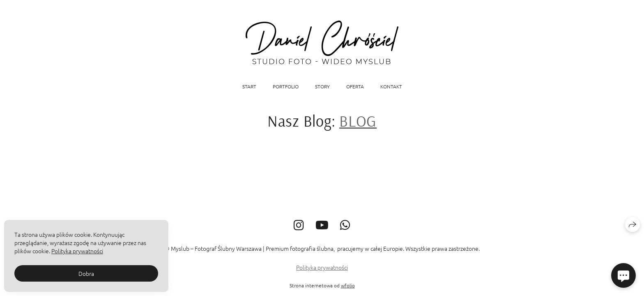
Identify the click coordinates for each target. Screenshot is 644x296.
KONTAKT (391, 86)
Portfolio (286, 86)
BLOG (358, 121)
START (249, 86)
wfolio (348, 285)
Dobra (86, 273)
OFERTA (355, 86)
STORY (322, 86)
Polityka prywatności (322, 267)
